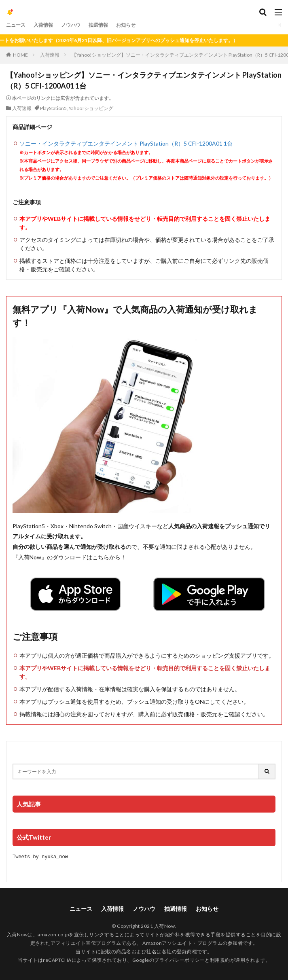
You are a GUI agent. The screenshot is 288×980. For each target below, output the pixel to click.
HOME (20, 55)
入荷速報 (50, 55)
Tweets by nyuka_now (40, 856)
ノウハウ (71, 25)
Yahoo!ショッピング (91, 108)
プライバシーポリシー (179, 960)
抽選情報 (98, 25)
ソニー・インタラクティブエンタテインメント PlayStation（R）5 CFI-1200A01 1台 (126, 143)
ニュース (16, 25)
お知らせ (126, 25)
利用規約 (220, 960)
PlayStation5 (53, 108)
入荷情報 (43, 25)
